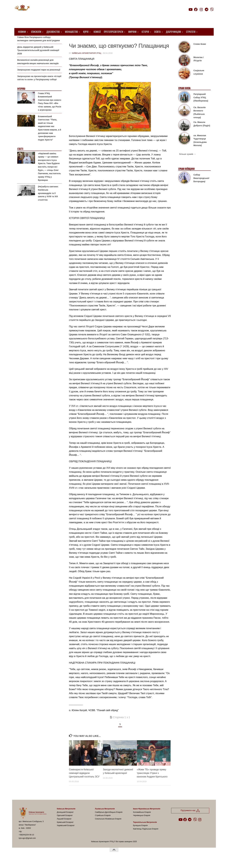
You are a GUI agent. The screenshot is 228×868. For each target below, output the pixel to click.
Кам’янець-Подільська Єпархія (146, 836)
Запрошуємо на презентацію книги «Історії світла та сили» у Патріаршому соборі (39, 85)
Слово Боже (200, 52)
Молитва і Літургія (199, 67)
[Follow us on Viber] (212, 9)
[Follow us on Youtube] (190, 9)
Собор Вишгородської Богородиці (201, 186)
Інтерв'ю (21, 96)
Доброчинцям (173, 32)
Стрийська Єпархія (103, 823)
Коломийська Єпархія (142, 820)
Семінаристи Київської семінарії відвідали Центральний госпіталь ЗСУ (84, 781)
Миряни (132, 32)
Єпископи (36, 32)
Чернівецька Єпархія (142, 823)
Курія (86, 32)
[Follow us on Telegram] (207, 9)
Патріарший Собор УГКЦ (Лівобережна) (201, 105)
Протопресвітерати (113, 32)
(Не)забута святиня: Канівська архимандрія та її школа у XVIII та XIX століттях (48, 201)
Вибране (93, 40)
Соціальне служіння (199, 80)
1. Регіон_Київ (77, 40)
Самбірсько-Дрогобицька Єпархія (109, 820)
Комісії (97, 32)
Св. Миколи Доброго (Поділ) (202, 131)
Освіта (157, 32)
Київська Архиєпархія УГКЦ (87, 61)
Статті (104, 40)
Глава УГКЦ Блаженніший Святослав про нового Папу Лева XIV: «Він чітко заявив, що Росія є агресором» (50, 109)
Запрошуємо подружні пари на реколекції (39, 77)
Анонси (21, 40)
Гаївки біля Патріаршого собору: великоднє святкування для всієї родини (39, 46)
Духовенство (53, 32)
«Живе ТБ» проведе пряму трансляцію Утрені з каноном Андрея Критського (152, 781)
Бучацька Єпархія (140, 833)
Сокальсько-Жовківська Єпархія (108, 826)
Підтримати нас (193, 15)
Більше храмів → (188, 162)
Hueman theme (54, 862)
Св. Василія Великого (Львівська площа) (199, 120)
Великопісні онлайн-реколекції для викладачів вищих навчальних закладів (38, 69)
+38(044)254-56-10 (26, 842)
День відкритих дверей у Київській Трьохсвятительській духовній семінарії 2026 (38, 58)
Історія (145, 32)
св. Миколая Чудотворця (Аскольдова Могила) (200, 148)
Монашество (71, 32)
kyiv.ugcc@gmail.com (27, 846)
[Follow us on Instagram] (201, 9)
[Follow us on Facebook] (196, 9)
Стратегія (191, 32)
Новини (22, 32)
